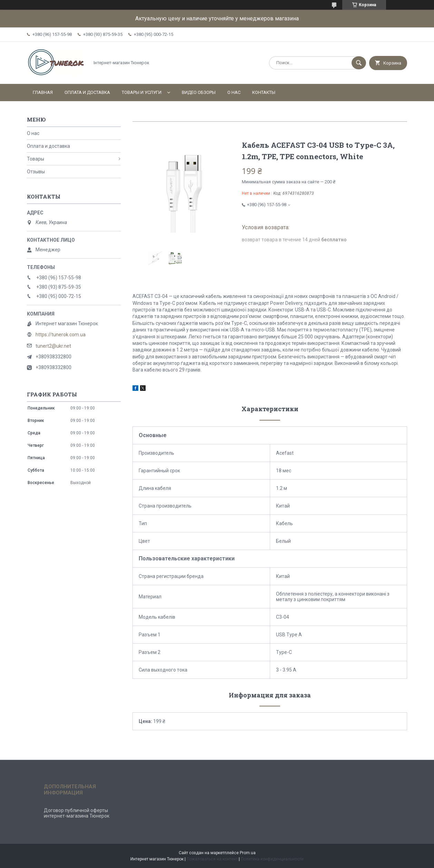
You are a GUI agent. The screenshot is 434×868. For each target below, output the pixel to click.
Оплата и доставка (87, 92)
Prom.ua (248, 853)
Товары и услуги (142, 92)
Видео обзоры (199, 92)
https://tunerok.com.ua (61, 335)
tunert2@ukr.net (53, 346)
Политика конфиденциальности (272, 859)
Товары (36, 159)
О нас (234, 92)
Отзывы (36, 172)
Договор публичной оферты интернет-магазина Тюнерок (77, 813)
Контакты (264, 92)
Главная (43, 92)
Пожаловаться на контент (212, 859)
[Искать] (359, 63)
